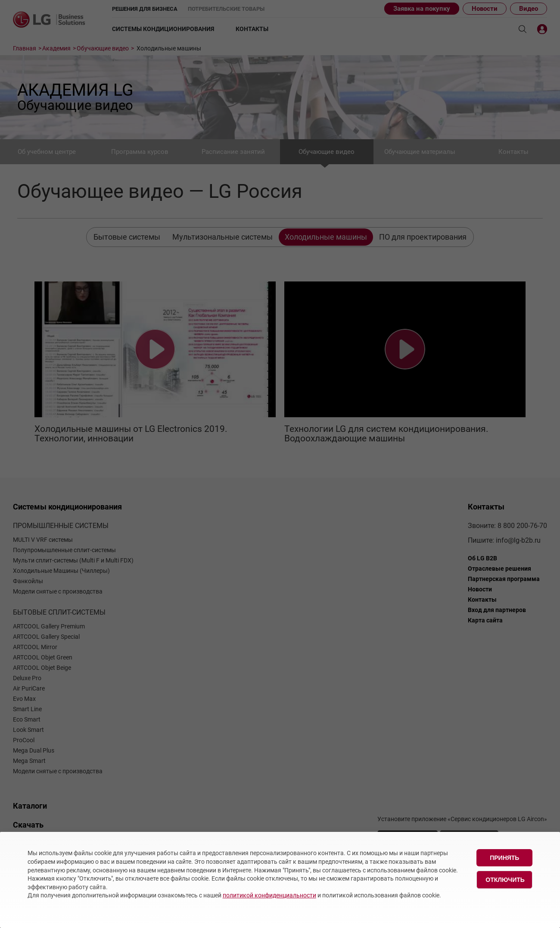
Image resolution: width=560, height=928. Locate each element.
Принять (504, 858)
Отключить (505, 880)
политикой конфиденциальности (269, 895)
